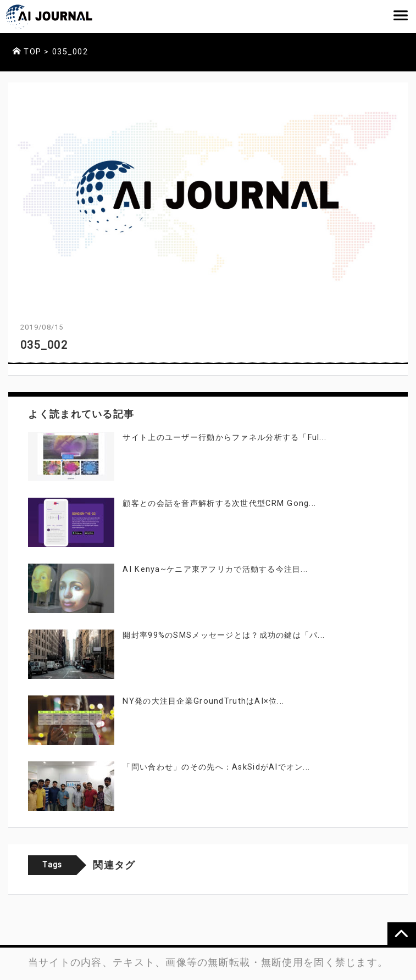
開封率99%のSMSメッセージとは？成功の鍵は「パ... (224, 635)
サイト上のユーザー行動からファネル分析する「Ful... (224, 438)
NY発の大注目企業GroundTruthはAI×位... (203, 701)
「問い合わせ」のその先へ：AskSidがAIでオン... (216, 767)
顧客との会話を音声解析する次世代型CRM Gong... (219, 503)
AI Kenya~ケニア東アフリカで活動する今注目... (215, 569)
